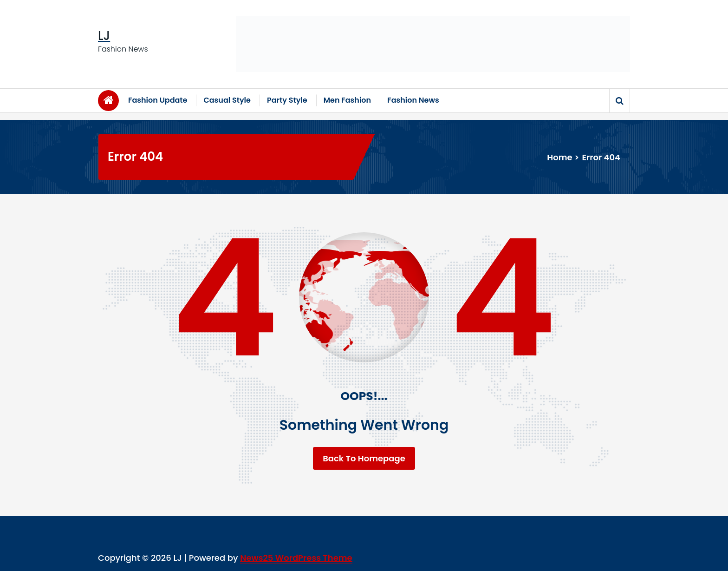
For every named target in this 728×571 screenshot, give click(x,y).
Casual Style (227, 100)
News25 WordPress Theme (296, 558)
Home (559, 157)
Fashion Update (158, 100)
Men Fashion (348, 100)
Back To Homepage (364, 458)
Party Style (287, 100)
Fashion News (413, 100)
